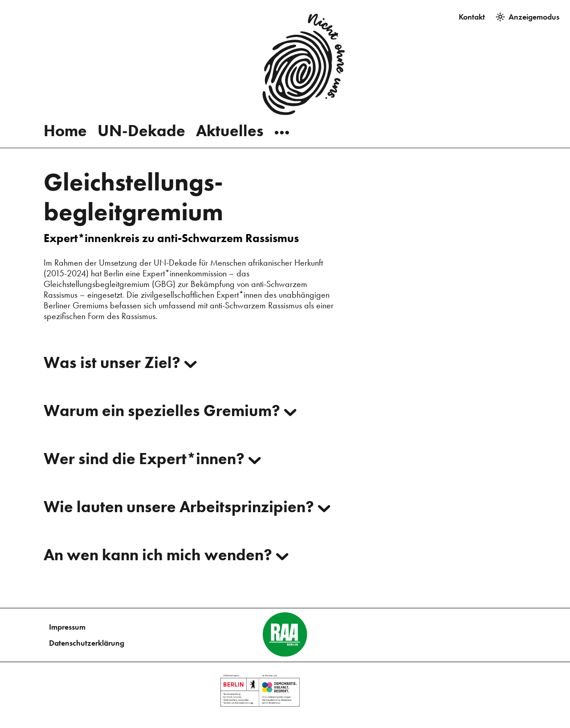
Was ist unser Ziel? (120, 362)
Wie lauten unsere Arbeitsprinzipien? (187, 506)
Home (65, 118)
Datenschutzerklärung (87, 643)
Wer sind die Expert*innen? (152, 458)
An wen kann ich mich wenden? (166, 554)
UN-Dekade (141, 118)
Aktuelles (230, 118)
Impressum (67, 627)
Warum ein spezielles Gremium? (170, 410)
